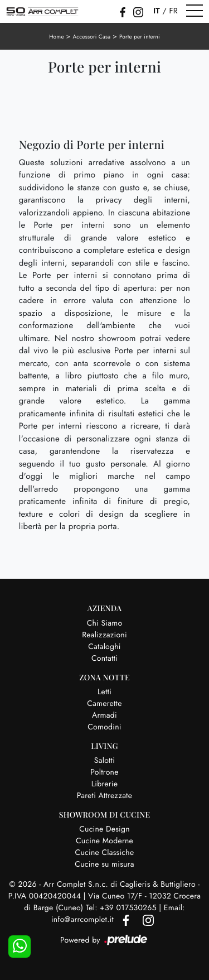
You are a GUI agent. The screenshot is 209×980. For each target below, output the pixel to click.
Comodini (104, 727)
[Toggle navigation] (195, 11)
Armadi (104, 715)
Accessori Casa (91, 37)
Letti (104, 692)
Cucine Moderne (104, 841)
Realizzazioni (104, 635)
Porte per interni (140, 37)
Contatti (104, 659)
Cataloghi (104, 647)
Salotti (104, 761)
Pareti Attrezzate (104, 796)
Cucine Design (104, 829)
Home (57, 37)
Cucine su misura (104, 864)
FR (173, 11)
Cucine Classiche (105, 853)
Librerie (104, 784)
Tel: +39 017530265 (122, 908)
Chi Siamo (105, 623)
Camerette (104, 704)
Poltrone (104, 772)
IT (157, 11)
